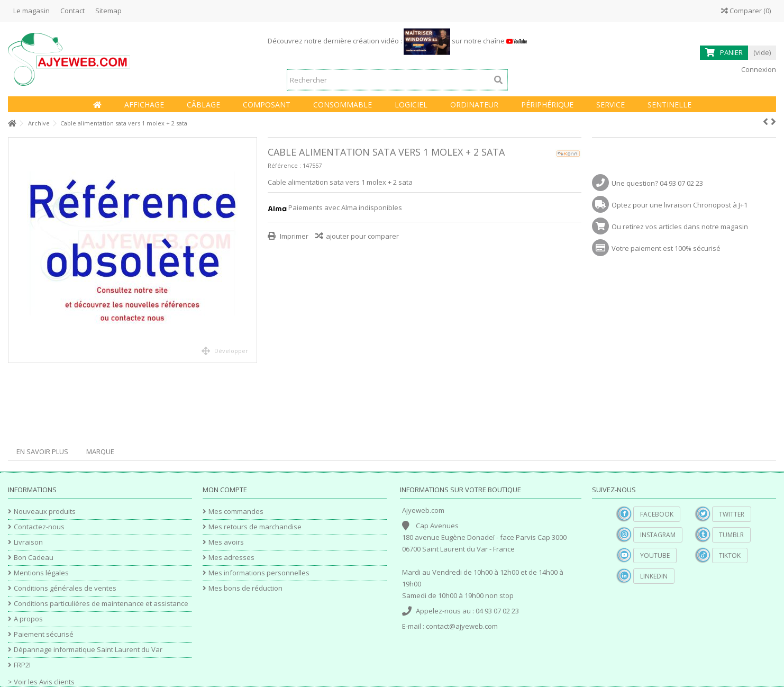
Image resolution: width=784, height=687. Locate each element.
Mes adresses (231, 558)
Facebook (657, 514)
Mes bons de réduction (245, 588)
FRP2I (22, 665)
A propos (28, 619)
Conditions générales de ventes (65, 588)
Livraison (28, 542)
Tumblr (731, 535)
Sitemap (108, 11)
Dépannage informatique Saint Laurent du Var (88, 650)
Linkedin (654, 576)
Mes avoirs (226, 542)
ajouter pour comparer (362, 236)
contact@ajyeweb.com (462, 626)
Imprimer (293, 236)
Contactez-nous (39, 527)
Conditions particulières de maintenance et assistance (101, 604)
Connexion (758, 69)
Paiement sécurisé (44, 634)
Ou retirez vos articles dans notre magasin (680, 227)
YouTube (655, 555)
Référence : (284, 165)
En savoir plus (42, 451)
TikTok (730, 555)
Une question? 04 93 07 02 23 (657, 183)
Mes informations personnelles (259, 573)
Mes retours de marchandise (255, 527)
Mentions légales (41, 573)
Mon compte (225, 490)
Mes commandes (236, 512)
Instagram (658, 535)
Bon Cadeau (34, 558)
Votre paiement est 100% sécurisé (666, 248)
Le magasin (31, 11)
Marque (100, 451)
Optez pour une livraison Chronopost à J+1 (680, 205)
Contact (72, 11)
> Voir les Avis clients (41, 682)
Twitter (732, 514)
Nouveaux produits (45, 512)
